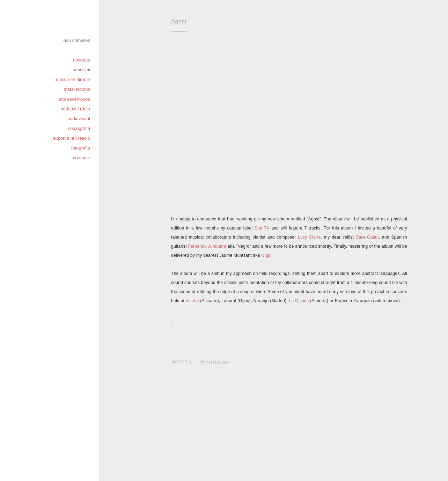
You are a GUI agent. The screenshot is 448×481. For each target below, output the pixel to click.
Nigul (266, 255)
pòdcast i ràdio (75, 109)
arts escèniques (74, 99)
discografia (79, 128)
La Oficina (298, 301)
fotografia (81, 148)
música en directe (72, 79)
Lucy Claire (309, 237)
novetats (82, 60)
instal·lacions (77, 89)
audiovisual (79, 119)
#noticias (215, 362)
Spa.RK (262, 228)
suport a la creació (72, 138)
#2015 (182, 362)
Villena (192, 301)
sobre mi (81, 70)
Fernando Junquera (207, 246)
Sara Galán (367, 237)
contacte (82, 158)
